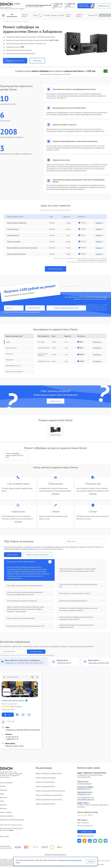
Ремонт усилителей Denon (45, 786)
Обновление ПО (13, 235)
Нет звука (41, 342)
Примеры (4, 790)
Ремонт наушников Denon (45, 804)
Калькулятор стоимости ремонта (12, 820)
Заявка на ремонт (80, 15)
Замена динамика (14, 242)
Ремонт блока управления (17, 223)
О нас (41, 15)
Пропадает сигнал (44, 361)
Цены (35, 15)
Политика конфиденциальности (55, 855)
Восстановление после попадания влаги (22, 248)
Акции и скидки (68, 15)
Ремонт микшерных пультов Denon (49, 773)
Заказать (100, 223)
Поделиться (79, 841)
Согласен (91, 861)
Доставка (54, 15)
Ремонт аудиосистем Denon (46, 778)
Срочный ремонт (25, 15)
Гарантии (61, 15)
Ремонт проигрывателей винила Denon (50, 791)
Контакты (91, 15)
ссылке (11, 830)
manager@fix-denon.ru (86, 799)
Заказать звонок (56, 401)
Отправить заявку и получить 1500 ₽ (66, 308)
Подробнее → (98, 342)
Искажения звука (44, 348)
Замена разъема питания (16, 254)
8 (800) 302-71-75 (84, 789)
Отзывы (47, 15)
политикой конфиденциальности (30, 312)
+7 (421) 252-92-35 (58, 5)
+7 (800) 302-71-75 (71, 5)
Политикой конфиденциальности (45, 655)
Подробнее (55, 494)
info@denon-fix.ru (84, 794)
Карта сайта (4, 836)
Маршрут (8, 715)
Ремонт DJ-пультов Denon (45, 782)
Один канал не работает (43, 355)
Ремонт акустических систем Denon (49, 799)
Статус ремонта (105, 15)
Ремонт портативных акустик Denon (49, 795)
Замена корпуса (13, 229)
